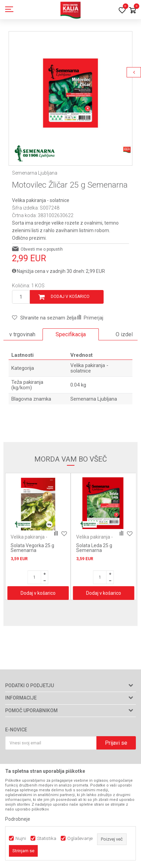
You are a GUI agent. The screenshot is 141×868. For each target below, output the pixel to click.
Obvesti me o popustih (42, 249)
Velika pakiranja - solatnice (41, 200)
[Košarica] (132, 11)
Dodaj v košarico (70, 297)
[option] (70, 93)
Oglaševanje (80, 838)
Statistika (47, 838)
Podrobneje (18, 819)
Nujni (21, 838)
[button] (44, 318)
